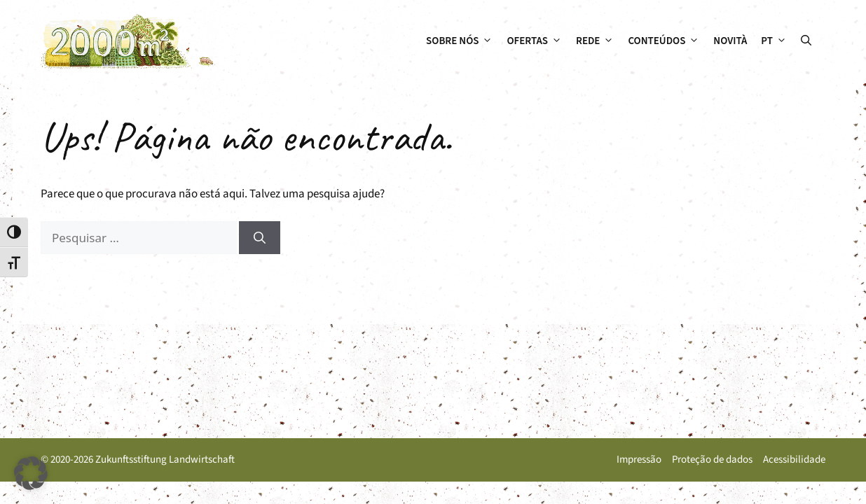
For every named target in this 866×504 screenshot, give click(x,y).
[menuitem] (774, 41)
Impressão (639, 460)
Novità (730, 41)
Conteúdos (667, 41)
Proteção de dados (712, 460)
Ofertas (538, 41)
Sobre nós (463, 41)
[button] (806, 41)
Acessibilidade (794, 460)
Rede (598, 41)
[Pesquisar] (260, 238)
